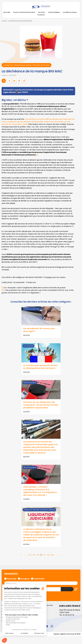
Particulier (12, 579)
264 (34, 555)
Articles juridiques (54, 12)
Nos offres (42, 12)
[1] (17, 92)
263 (30, 555)
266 (41, 555)
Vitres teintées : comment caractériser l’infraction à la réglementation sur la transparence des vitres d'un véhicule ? (40, 491)
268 (48, 555)
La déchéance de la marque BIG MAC (20, 21)
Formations (41, 15)
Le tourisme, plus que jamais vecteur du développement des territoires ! (40, 367)
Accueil (4, 21)
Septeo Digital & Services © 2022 (67, 634)
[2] (37, 155)
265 (37, 555)
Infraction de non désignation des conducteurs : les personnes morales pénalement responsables (41, 405)
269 (52, 555)
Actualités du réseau (70, 12)
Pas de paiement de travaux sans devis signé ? (39, 330)
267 (45, 555)
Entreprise (25, 579)
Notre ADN (7, 12)
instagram (52, 626)
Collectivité (39, 579)
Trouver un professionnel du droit (24, 12)
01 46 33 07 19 (68, 615)
